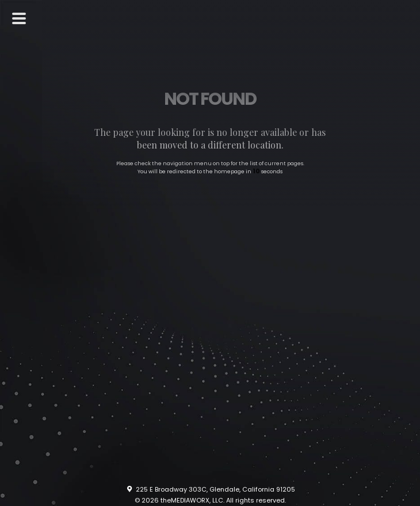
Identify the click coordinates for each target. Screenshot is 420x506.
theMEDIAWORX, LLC (192, 500)
